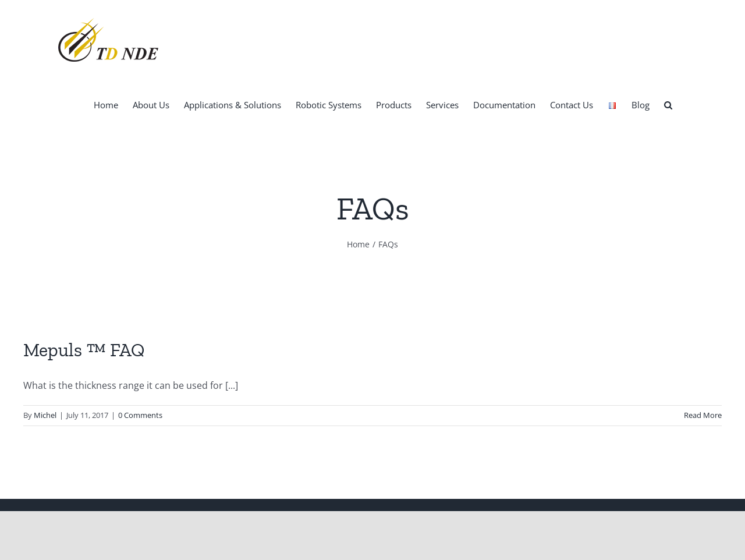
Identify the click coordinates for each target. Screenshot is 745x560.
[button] (668, 104)
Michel (45, 415)
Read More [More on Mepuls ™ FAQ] (703, 415)
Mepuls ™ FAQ (84, 350)
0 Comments (140, 415)
